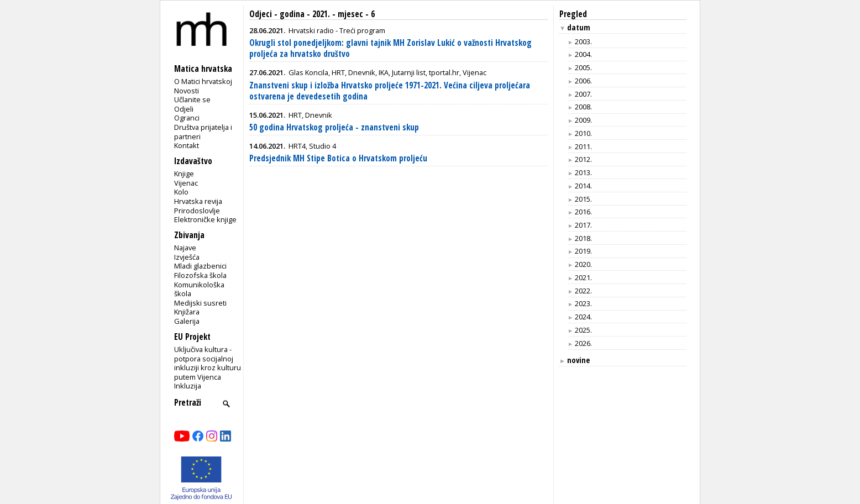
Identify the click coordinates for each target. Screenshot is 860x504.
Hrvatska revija (198, 201)
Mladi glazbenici (200, 266)
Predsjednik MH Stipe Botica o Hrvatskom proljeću (338, 158)
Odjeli (184, 109)
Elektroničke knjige (205, 219)
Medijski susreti (200, 303)
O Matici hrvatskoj (203, 81)
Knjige (184, 174)
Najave (185, 248)
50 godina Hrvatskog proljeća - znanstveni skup (334, 127)
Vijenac (186, 183)
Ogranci (187, 118)
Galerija (187, 321)
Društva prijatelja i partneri (203, 132)
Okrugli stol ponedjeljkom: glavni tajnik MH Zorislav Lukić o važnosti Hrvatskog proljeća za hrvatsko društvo (390, 48)
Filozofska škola (200, 275)
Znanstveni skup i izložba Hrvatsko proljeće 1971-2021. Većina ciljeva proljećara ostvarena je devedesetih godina (390, 91)
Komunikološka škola (199, 289)
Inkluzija (188, 386)
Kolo (181, 192)
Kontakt (187, 145)
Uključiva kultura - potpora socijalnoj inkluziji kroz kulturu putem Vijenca (208, 363)
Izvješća (187, 257)
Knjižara (187, 312)
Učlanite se (192, 99)
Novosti (187, 91)
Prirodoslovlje (197, 211)
